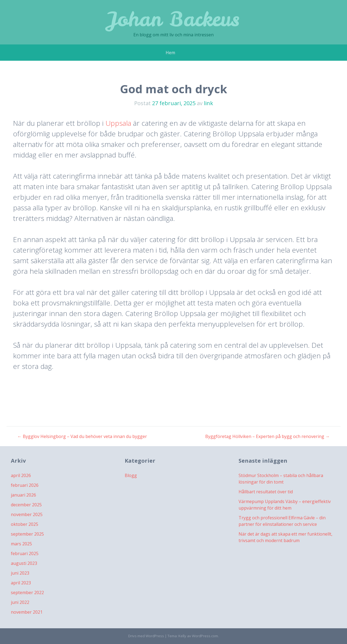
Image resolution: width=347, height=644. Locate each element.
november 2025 (27, 514)
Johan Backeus (174, 19)
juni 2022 (20, 602)
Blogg (131, 475)
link (208, 103)
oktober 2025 (25, 524)
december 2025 (26, 505)
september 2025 (27, 534)
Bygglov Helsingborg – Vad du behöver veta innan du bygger (82, 436)
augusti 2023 (24, 563)
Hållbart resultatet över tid (266, 492)
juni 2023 (20, 573)
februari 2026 (25, 485)
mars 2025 (21, 544)
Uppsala (118, 123)
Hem (170, 53)
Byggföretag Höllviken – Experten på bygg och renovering (267, 436)
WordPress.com (205, 636)
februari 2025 (25, 553)
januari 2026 (23, 495)
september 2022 (27, 593)
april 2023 (21, 583)
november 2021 (27, 612)
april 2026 (21, 475)
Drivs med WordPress (146, 636)
